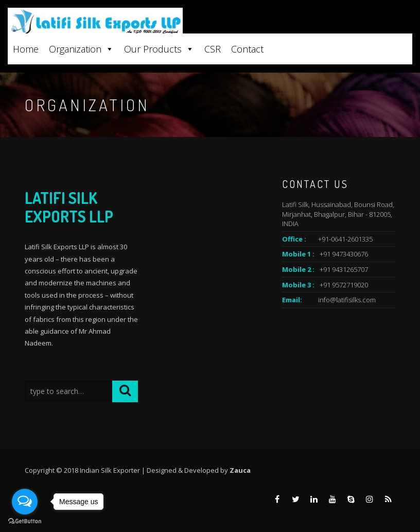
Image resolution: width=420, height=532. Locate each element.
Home (26, 49)
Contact (247, 49)
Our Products (159, 49)
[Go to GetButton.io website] (25, 521)
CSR (213, 49)
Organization (81, 49)
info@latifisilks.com (347, 300)
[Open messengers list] (25, 502)
